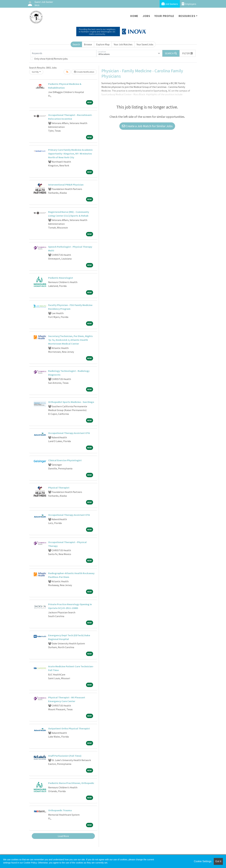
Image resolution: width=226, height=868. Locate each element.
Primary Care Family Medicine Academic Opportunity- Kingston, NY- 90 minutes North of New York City (70, 154)
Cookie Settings (203, 861)
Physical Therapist (59, 488)
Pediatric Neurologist (61, 278)
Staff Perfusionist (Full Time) (65, 756)
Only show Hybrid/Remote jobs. (51, 59)
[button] (188, 53)
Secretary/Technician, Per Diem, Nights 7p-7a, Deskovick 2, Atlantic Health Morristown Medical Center (70, 340)
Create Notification (84, 72)
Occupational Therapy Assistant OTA (69, 433)
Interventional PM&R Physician (66, 185)
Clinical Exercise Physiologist (65, 460)
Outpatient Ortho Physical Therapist (69, 728)
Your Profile (164, 16)
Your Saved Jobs (145, 44)
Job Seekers (170, 4)
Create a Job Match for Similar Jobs (147, 126)
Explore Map (103, 44)
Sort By (35, 72)
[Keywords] (63, 53)
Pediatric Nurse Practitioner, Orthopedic (71, 783)
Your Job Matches (123, 44)
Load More (63, 836)
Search (76, 44)
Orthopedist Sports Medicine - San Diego (71, 402)
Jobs (146, 16)
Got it (218, 861)
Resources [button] (187, 16)
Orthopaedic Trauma (60, 810)
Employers (189, 4)
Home (134, 16)
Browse (88, 44)
